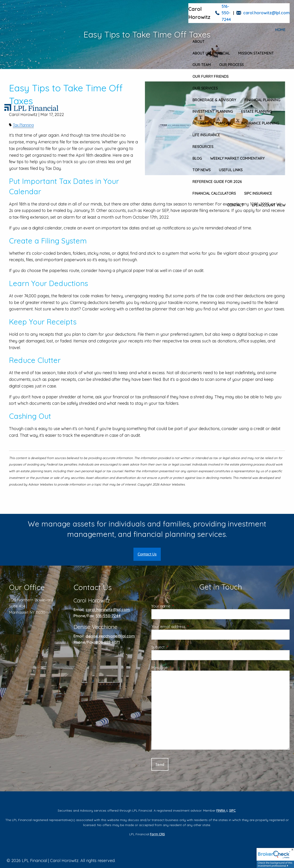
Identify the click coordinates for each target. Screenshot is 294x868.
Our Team (202, 65)
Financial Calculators (214, 193)
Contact (235, 205)
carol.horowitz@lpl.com (266, 13)
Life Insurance (206, 135)
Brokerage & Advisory (214, 100)
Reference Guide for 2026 (217, 182)
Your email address (187, 626)
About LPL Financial (211, 53)
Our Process (231, 65)
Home (280, 30)
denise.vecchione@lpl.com (110, 636)
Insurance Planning (260, 123)
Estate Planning (257, 111)
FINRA (221, 810)
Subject (177, 647)
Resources (203, 147)
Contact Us (147, 554)
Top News (202, 170)
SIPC (232, 810)
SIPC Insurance (258, 193)
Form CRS (157, 834)
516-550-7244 (226, 13)
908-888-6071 (108, 642)
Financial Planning (262, 100)
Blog (197, 158)
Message (178, 667)
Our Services (205, 88)
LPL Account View (269, 205)
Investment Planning (213, 111)
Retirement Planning (213, 123)
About (199, 41)
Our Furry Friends (211, 76)
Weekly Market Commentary (237, 158)
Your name (180, 606)
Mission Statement (256, 53)
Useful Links (231, 170)
